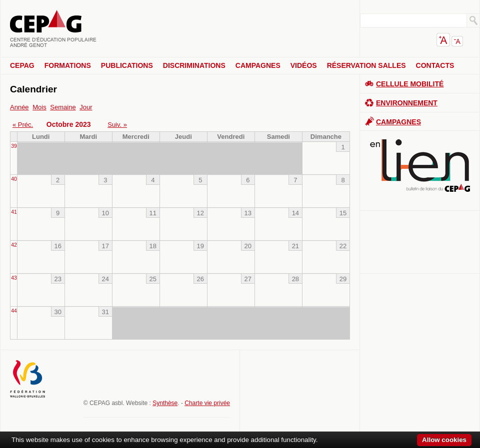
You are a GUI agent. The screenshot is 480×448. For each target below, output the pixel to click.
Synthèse (165, 403)
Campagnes (258, 65)
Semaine (63, 107)
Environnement (407, 103)
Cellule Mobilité (410, 84)
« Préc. (23, 125)
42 (14, 245)
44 (14, 311)
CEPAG (22, 65)
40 (14, 179)
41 (14, 212)
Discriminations (194, 65)
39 (14, 146)
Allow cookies (444, 440)
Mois (39, 107)
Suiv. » (117, 125)
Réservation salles (366, 65)
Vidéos (304, 65)
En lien (420, 166)
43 (14, 278)
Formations (68, 65)
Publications (127, 65)
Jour (86, 107)
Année (19, 107)
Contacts (435, 65)
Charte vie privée (207, 403)
